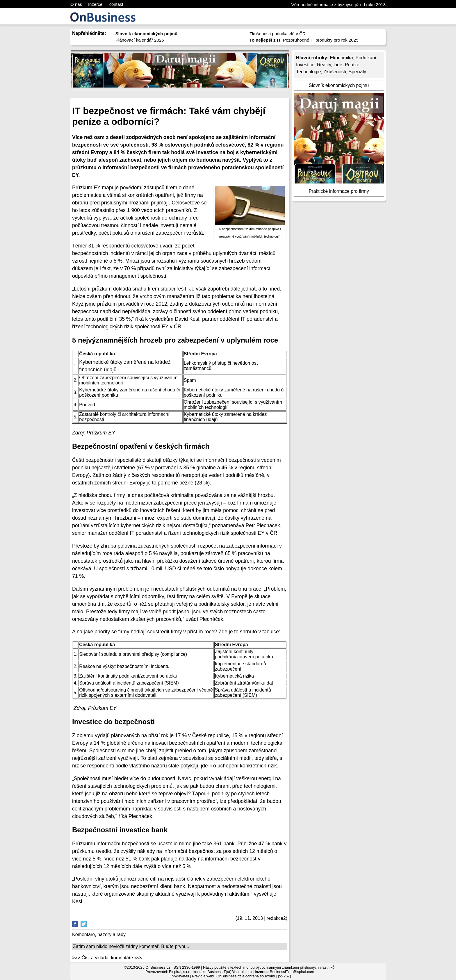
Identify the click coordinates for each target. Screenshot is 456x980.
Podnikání (366, 58)
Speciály (357, 72)
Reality (324, 65)
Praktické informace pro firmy (339, 191)
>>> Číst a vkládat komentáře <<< (107, 958)
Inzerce (95, 4)
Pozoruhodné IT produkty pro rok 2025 (304, 40)
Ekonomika (341, 58)
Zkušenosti (335, 72)
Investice (305, 65)
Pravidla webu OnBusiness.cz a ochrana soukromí (234, 976)
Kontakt (116, 4)
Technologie (308, 72)
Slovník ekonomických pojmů (339, 85)
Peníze (352, 65)
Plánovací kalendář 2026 (140, 40)
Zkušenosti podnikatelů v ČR (278, 34)
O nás (76, 4)
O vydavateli (179, 976)
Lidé (338, 65)
